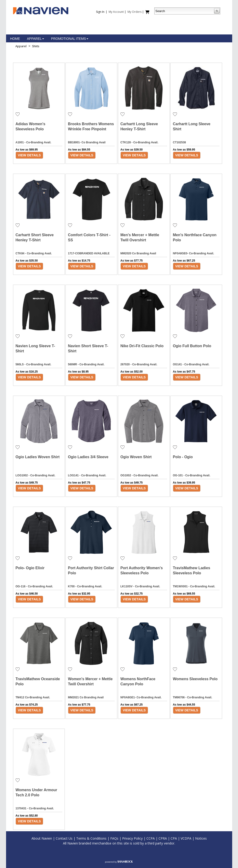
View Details (29, 155)
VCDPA (186, 838)
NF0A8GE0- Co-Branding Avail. (193, 253)
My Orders (135, 12)
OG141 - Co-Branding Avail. (191, 364)
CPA (174, 838)
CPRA (163, 838)
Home (15, 39)
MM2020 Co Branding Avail (138, 253)
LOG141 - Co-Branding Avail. (87, 475)
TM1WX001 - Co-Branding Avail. (194, 586)
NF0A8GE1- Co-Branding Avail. (141, 697)
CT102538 (179, 142)
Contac (61, 838)
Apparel (36, 39)
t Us (69, 838)
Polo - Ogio (183, 457)
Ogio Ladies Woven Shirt (38, 457)
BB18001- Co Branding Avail (87, 142)
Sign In (100, 12)
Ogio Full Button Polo (192, 346)
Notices (201, 838)
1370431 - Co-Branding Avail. (35, 808)
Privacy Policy (132, 838)
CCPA (151, 838)
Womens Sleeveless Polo (195, 679)
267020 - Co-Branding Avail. (139, 364)
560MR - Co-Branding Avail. (86, 364)
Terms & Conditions (91, 838)
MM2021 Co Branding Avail (86, 697)
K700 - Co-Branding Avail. (85, 586)
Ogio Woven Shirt (136, 457)
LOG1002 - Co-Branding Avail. (35, 475)
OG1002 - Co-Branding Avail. (140, 475)
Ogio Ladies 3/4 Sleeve (88, 457)
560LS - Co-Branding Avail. (33, 364)
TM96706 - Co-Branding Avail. (193, 697)
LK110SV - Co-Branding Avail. (140, 586)
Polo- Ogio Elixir (30, 568)
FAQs (114, 838)
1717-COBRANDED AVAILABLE (89, 253)
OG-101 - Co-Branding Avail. (192, 475)
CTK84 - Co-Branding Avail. (34, 253)
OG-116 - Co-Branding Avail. (34, 586)
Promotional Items (70, 39)
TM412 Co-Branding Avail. (33, 697)
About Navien (42, 838)
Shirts (36, 46)
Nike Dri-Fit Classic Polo (142, 346)
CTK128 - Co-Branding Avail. (139, 142)
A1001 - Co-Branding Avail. (33, 142)
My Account (116, 12)
